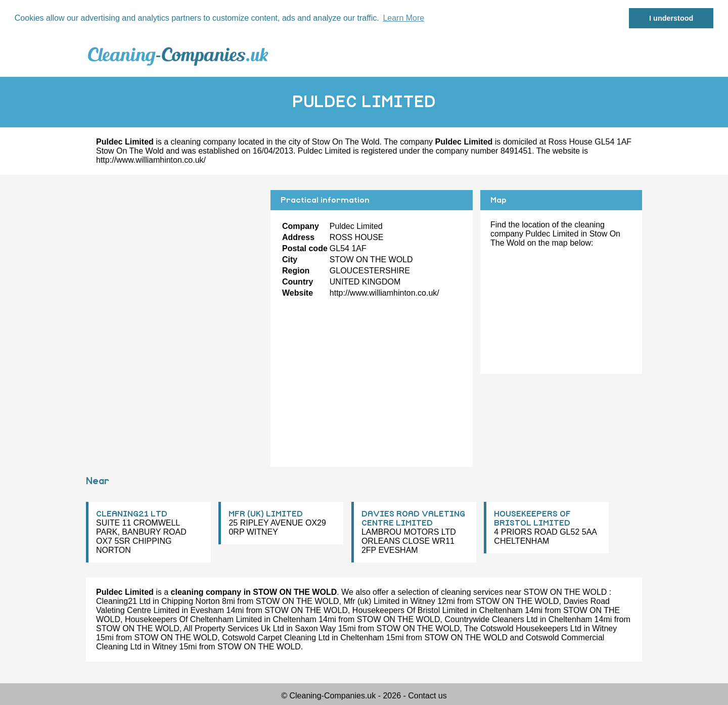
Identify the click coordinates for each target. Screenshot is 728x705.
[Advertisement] (174, 261)
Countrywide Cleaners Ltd (491, 619)
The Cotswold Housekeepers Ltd (523, 628)
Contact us (427, 696)
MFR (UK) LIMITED (266, 514)
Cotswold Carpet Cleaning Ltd (276, 638)
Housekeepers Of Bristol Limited (410, 610)
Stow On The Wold (346, 142)
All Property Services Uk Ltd (234, 628)
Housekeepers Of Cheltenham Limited (193, 619)
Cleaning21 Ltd (123, 601)
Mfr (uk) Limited (371, 601)
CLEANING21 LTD (132, 514)
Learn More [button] (403, 18)
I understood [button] (671, 18)
